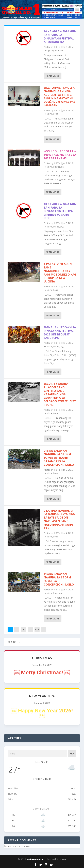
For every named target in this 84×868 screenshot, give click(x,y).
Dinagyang (49, 51)
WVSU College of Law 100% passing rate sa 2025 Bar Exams (60, 155)
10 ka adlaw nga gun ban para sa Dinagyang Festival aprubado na (60, 37)
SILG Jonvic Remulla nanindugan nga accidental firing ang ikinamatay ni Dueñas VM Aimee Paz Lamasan (60, 97)
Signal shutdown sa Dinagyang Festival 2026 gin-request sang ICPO (60, 333)
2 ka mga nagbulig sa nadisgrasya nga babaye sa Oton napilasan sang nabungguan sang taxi (59, 519)
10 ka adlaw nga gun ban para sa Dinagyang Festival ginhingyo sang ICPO (60, 211)
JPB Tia (57, 47)
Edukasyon (58, 167)
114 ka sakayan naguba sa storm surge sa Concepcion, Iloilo (59, 579)
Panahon (58, 593)
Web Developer (35, 859)
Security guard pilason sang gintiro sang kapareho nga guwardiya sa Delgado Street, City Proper (60, 394)
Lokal (56, 114)
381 (37, 629)
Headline (59, 51)
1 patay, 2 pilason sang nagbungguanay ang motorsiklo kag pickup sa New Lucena (60, 273)
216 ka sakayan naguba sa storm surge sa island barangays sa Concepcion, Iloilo (59, 458)
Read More (53, 76)
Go (72, 754)
